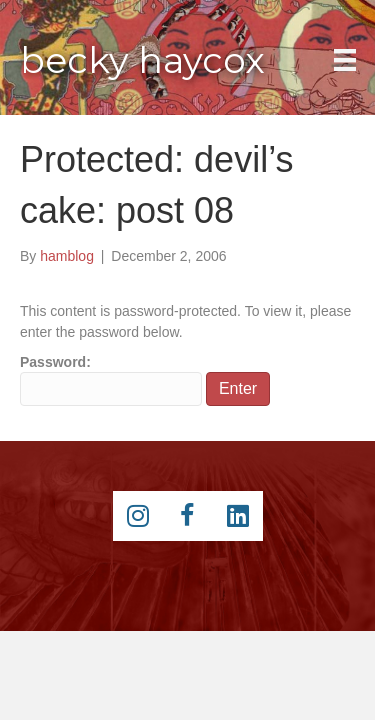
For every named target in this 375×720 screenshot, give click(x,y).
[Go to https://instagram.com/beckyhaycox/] (138, 516)
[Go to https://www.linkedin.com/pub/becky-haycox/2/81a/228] (238, 516)
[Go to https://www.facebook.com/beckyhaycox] (188, 516)
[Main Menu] (345, 60)
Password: (111, 380)
